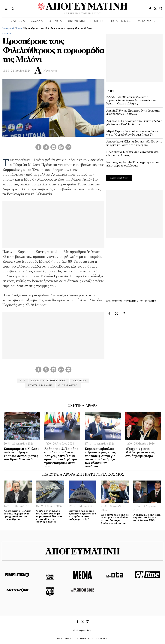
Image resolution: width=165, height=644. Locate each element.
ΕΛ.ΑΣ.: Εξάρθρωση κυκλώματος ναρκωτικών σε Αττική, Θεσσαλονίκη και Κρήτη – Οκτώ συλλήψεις (131, 100)
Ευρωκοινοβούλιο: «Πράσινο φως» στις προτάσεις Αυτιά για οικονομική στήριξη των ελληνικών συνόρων (100, 458)
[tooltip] (150, 9)
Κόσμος (19, 28)
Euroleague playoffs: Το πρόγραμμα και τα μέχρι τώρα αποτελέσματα (132, 164)
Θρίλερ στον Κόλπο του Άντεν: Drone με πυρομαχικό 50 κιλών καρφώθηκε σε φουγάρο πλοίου (49, 516)
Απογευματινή (8, 28)
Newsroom (50, 71)
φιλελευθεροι (68, 386)
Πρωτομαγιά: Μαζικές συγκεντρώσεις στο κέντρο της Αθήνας (132, 154)
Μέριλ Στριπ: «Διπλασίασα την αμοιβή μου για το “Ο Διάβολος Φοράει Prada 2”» (133, 133)
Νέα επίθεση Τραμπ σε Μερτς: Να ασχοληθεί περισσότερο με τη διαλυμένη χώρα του (115, 519)
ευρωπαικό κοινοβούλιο (49, 381)
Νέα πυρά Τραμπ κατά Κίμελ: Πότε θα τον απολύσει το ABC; (147, 518)
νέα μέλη (79, 381)
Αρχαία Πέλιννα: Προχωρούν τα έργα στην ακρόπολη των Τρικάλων (133, 112)
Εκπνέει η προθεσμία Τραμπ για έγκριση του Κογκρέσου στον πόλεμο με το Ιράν (82, 515)
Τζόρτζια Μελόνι (40, 386)
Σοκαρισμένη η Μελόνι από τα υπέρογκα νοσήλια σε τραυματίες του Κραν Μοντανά (21, 454)
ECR (22, 381)
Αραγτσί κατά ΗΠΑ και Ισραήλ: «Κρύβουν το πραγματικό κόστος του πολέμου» (134, 143)
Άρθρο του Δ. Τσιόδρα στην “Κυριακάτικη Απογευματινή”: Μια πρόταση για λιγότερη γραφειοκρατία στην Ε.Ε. (61, 458)
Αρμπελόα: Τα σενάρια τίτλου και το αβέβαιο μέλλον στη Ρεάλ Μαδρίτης (134, 123)
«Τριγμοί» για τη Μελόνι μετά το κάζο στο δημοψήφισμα (141, 452)
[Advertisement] (134, 57)
